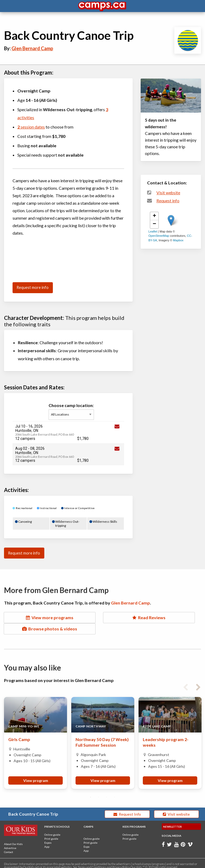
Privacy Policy (121, 862)
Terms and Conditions (92, 862)
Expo (86, 842)
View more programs (34, 621)
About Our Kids (13, 839)
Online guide (52, 830)
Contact (9, 847)
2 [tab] (98, 792)
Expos (48, 838)
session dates (31, 127)
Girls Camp (19, 735)
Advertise (10, 843)
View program (36, 776)
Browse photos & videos (171, 621)
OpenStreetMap (159, 236)
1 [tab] (90, 792)
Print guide (51, 834)
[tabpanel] (36, 738)
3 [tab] (107, 792)
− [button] (154, 224)
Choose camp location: (72, 411)
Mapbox (178, 240)
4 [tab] (115, 792)
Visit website (168, 193)
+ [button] (154, 216)
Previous (186, 681)
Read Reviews (102, 617)
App (47, 842)
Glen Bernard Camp (32, 48)
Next (198, 681)
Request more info (33, 287)
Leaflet (153, 231)
